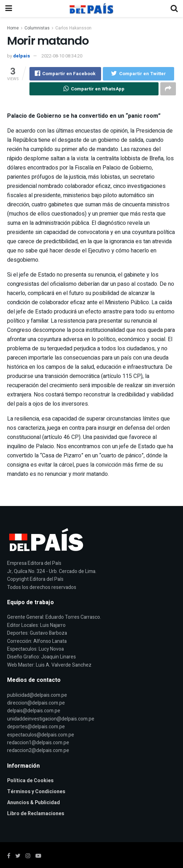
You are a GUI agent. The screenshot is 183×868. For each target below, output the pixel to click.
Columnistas (37, 28)
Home (13, 28)
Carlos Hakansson (73, 28)
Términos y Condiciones (36, 792)
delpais (22, 56)
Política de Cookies (30, 781)
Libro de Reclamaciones (36, 814)
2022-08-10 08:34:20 (62, 56)
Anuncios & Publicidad (34, 803)
